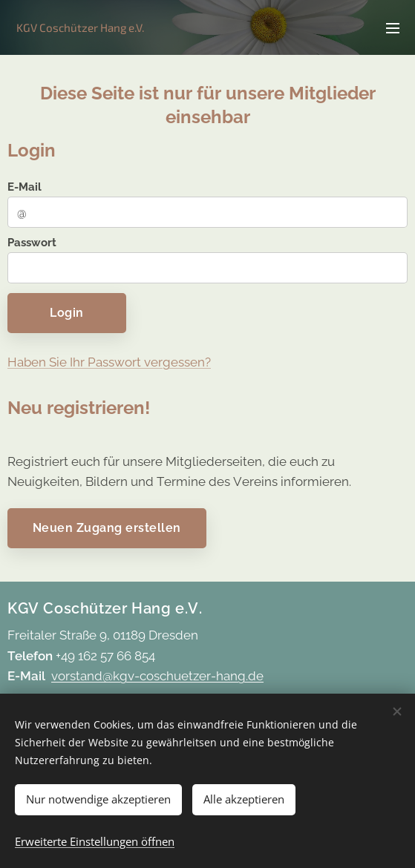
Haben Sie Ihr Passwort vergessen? (109, 362)
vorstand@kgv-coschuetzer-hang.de (157, 676)
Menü (393, 28)
